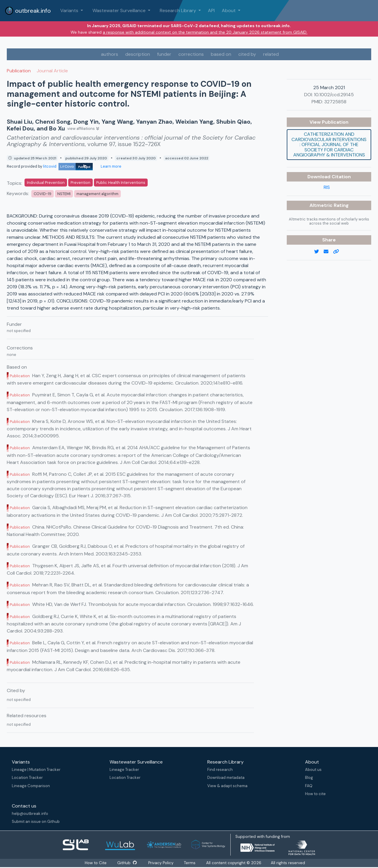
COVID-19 (43, 194)
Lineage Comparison (31, 786)
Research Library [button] (179, 10)
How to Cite (96, 863)
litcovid (68, 166)
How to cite (315, 794)
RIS (327, 187)
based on (221, 54)
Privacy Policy (161, 863)
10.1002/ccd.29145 (334, 95)
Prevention (80, 183)
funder (164, 54)
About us (313, 770)
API (211, 10)
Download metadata (226, 778)
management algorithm (97, 194)
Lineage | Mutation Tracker (36, 770)
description (138, 54)
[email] (328, 252)
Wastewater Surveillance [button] (120, 10)
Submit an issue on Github (36, 822)
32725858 (335, 102)
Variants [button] (70, 10)
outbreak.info (28, 11)
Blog (309, 778)
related (271, 54)
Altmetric (322, 205)
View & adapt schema (227, 786)
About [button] (229, 10)
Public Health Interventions (121, 183)
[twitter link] (319, 252)
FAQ (309, 786)
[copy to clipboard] (338, 252)
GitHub (127, 863)
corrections (191, 54)
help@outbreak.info (30, 814)
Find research (220, 770)
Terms (190, 863)
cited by (247, 54)
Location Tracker (27, 778)
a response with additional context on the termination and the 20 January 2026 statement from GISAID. (205, 32)
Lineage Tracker (124, 770)
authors (110, 54)
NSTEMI (64, 194)
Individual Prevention (46, 183)
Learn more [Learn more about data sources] (111, 166)
